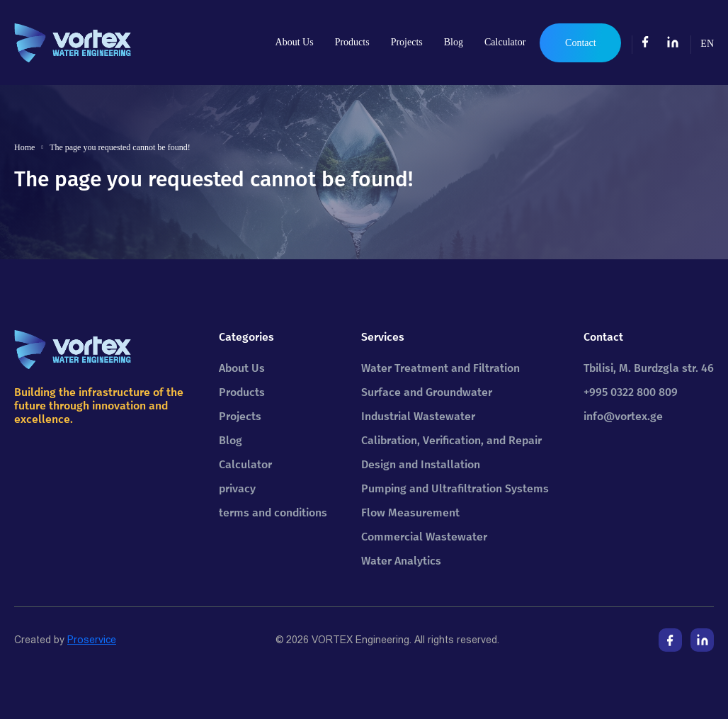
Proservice (92, 640)
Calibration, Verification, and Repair (451, 440)
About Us (295, 42)
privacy (237, 488)
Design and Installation (421, 464)
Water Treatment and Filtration (440, 368)
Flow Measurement (410, 513)
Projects (407, 42)
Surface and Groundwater (427, 392)
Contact (581, 43)
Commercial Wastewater (424, 537)
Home (24, 147)
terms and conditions (273, 513)
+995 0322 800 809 (631, 392)
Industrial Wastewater (418, 416)
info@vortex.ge (623, 416)
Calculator (505, 42)
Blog (454, 42)
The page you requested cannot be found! (120, 147)
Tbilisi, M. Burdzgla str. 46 (649, 368)
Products (352, 42)
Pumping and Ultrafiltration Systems (455, 488)
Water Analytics (401, 561)
